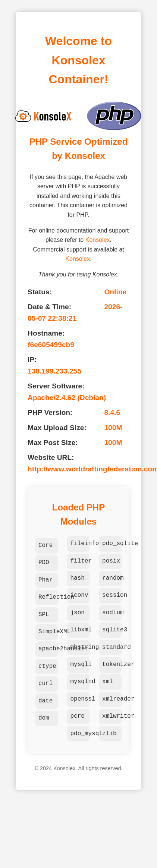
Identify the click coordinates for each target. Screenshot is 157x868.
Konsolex (98, 240)
